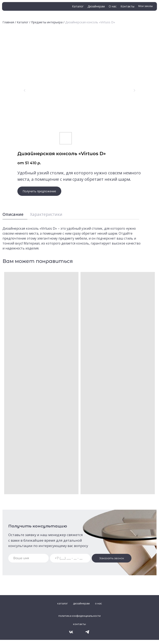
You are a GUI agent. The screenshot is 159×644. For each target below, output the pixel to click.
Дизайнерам (96, 6)
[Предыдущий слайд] (25, 90)
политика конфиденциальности (79, 616)
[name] (29, 558)
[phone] (70, 558)
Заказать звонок (112, 558)
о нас (98, 603)
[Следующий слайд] (134, 90)
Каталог (78, 6)
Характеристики (46, 214)
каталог (63, 603)
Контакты (127, 6)
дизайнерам (81, 603)
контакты (79, 624)
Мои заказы (146, 6)
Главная (8, 22)
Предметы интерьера (47, 22)
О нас (113, 6)
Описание (13, 214)
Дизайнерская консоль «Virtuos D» (90, 22)
